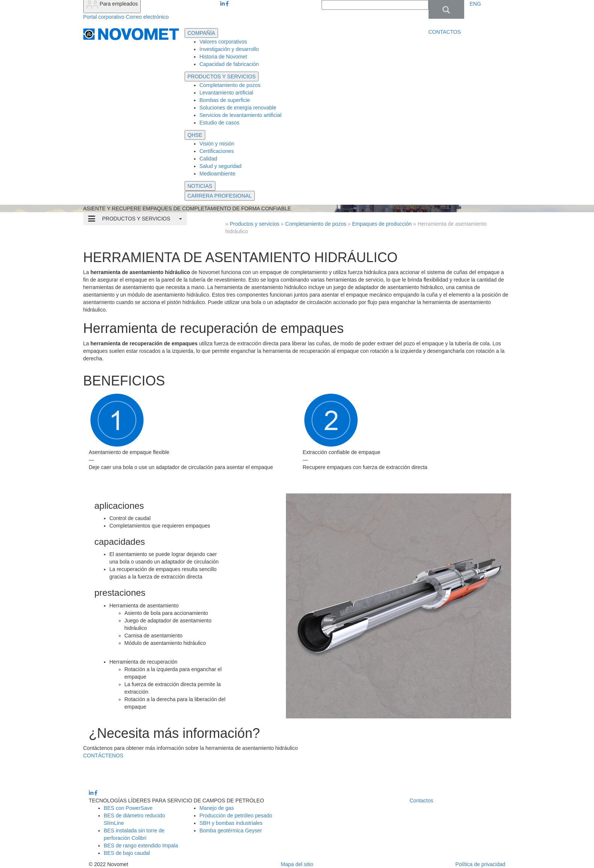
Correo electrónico (147, 17)
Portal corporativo (104, 17)
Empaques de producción (383, 224)
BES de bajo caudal (127, 853)
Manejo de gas (217, 808)
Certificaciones (217, 151)
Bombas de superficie (225, 100)
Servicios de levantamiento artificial (241, 115)
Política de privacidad (480, 864)
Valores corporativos (223, 42)
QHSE (195, 135)
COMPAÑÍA (202, 33)
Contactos (422, 801)
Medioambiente (218, 174)
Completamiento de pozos (230, 85)
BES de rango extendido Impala (141, 846)
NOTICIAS (200, 186)
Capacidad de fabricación (229, 64)
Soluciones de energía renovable (238, 108)
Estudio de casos (220, 123)
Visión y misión (217, 144)
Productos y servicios (254, 224)
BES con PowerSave (128, 808)
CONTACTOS (445, 32)
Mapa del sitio (297, 864)
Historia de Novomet (223, 57)
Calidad (208, 159)
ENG (475, 4)
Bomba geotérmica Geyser (231, 831)
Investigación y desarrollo (229, 49)
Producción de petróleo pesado (236, 816)
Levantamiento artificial (226, 93)
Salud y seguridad (221, 166)
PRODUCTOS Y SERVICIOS (222, 76)
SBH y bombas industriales (231, 823)
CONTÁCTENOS (103, 756)
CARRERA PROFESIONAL (220, 196)
